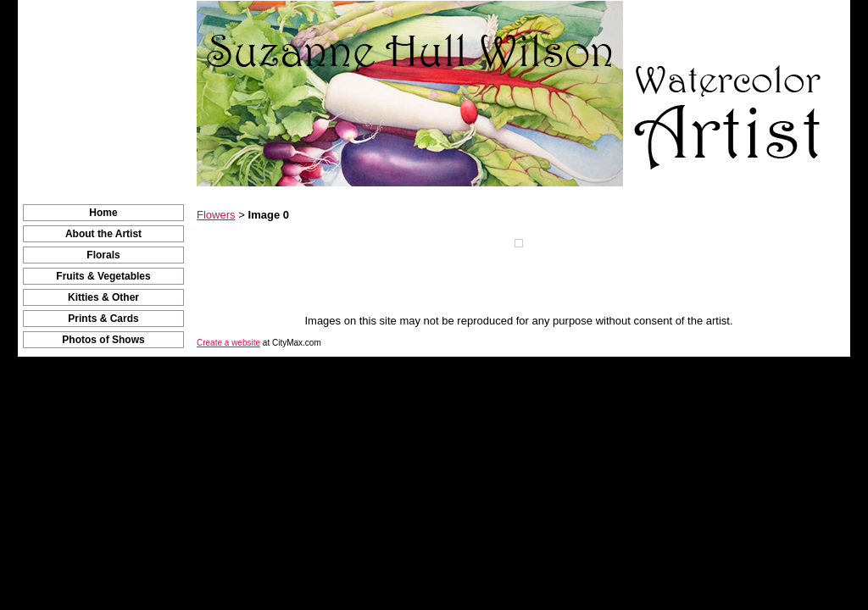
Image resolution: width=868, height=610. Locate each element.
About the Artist (103, 234)
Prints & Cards (103, 319)
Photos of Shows (103, 340)
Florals (103, 255)
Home (103, 213)
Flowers (216, 215)
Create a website (228, 343)
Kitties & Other (103, 297)
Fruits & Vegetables (103, 276)
